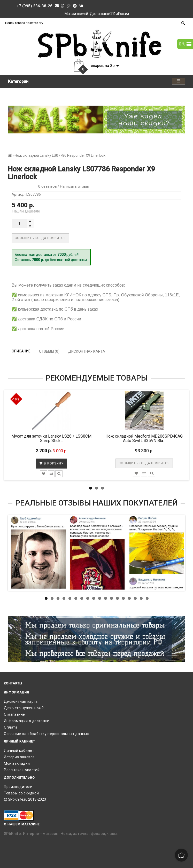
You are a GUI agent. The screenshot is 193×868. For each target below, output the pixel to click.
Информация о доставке (27, 721)
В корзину (51, 463)
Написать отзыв (74, 186)
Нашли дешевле (26, 211)
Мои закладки (17, 763)
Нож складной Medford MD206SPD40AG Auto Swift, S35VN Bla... (144, 439)
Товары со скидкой (21, 793)
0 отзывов (47, 186)
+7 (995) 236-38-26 (34, 6)
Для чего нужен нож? (24, 708)
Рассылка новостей (22, 770)
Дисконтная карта (21, 701)
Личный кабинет (19, 751)
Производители (18, 787)
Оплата (11, 727)
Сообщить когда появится (40, 238)
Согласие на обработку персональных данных (47, 734)
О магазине (14, 714)
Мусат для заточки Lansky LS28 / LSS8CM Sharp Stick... (51, 439)
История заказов (19, 757)
